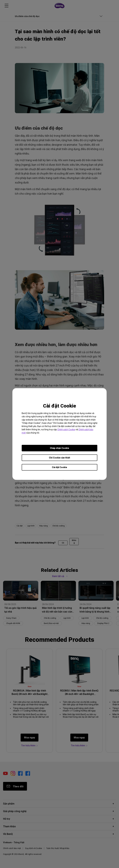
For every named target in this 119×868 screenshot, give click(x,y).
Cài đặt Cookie (59, 467)
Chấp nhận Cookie (59, 448)
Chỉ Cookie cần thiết (59, 458)
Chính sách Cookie (66, 430)
